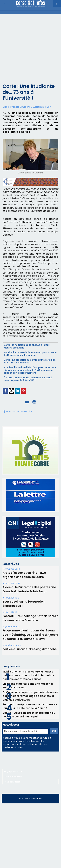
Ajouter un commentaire (17, 411)
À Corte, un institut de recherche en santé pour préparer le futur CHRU (28, 379)
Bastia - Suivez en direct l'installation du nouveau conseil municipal (29, 715)
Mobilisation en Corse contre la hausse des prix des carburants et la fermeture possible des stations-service (28, 675)
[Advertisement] (30, 46)
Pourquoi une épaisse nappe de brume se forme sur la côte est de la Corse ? (30, 706)
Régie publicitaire (13, 771)
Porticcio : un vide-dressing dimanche (30, 649)
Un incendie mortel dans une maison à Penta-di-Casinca (28, 686)
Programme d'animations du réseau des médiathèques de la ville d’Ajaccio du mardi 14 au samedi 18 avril (30, 635)
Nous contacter (12, 782)
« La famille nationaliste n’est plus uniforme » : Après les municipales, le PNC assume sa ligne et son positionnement (30, 370)
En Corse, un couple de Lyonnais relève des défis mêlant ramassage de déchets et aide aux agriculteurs (30, 696)
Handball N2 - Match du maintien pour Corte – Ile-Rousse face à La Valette (30, 354)
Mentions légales (13, 777)
